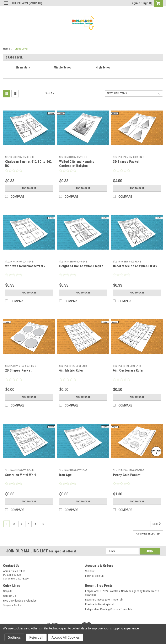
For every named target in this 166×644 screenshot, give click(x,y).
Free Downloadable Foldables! (20, 601)
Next (157, 524)
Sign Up (147, 3)
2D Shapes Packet (18, 370)
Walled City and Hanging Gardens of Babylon (77, 164)
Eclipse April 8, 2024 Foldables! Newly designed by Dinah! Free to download (122, 593)
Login (134, 3)
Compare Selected (148, 534)
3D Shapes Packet (126, 162)
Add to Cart (29, 188)
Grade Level (21, 49)
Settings (14, 637)
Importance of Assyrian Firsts (135, 266)
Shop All (8, 591)
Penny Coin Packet (127, 475)
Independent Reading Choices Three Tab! (109, 609)
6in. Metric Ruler (71, 370)
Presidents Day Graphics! (100, 604)
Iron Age (66, 475)
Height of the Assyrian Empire (81, 266)
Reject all (36, 637)
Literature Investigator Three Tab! (104, 600)
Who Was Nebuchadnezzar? (25, 266)
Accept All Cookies (66, 637)
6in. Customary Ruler (128, 370)
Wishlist (90, 571)
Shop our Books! (12, 605)
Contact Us (10, 596)
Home (7, 49)
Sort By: (50, 93)
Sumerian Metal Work (21, 475)
